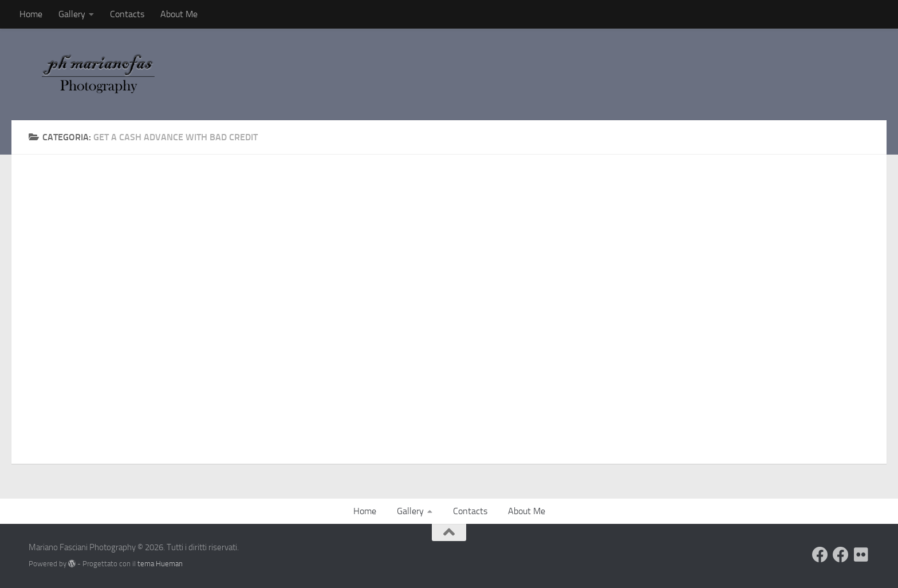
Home (31, 14)
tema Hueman (160, 564)
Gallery (72, 14)
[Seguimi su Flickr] (861, 555)
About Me (179, 14)
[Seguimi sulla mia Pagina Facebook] (841, 555)
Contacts (127, 14)
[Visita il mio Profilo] (820, 555)
